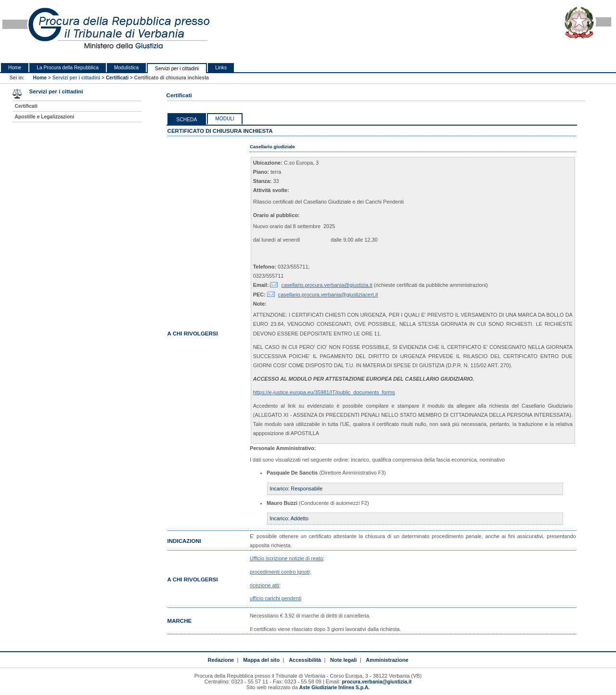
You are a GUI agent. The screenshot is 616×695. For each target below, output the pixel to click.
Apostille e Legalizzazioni (45, 117)
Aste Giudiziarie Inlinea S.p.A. (334, 688)
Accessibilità (305, 660)
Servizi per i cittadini (177, 69)
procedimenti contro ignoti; (281, 572)
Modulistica (126, 68)
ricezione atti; (265, 585)
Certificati (117, 78)
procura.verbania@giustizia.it (377, 682)
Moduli (225, 119)
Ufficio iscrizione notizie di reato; (287, 558)
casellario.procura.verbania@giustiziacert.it (328, 295)
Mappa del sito (261, 660)
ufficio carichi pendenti (276, 598)
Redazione (221, 660)
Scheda (187, 120)
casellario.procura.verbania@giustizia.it (327, 285)
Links (221, 68)
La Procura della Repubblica (68, 68)
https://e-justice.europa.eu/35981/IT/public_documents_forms (324, 392)
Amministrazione (387, 660)
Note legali (343, 660)
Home (15, 68)
